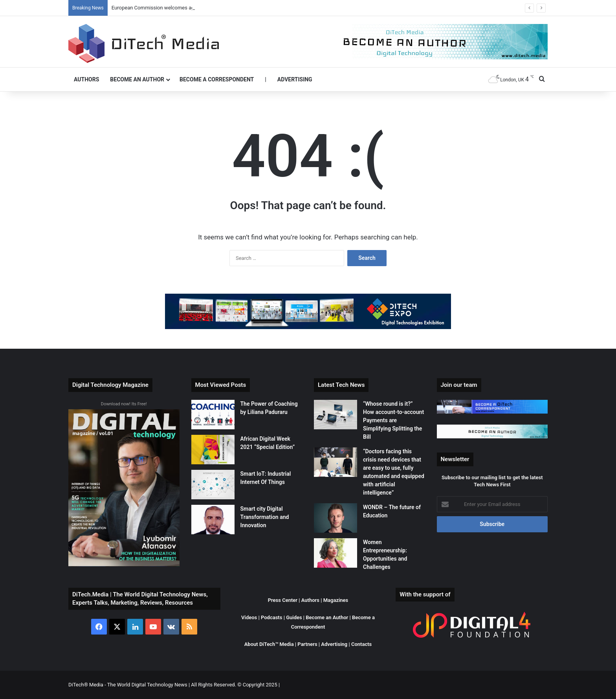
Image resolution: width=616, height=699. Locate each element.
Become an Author (137, 79)
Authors (86, 79)
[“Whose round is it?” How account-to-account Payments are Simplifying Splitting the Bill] (335, 415)
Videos (249, 617)
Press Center (283, 600)
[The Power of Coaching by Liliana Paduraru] (213, 415)
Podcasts (271, 617)
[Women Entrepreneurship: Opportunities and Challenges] (335, 553)
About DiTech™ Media (269, 644)
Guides (294, 617)
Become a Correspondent (217, 79)
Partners (307, 644)
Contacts (361, 644)
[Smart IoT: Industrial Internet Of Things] (213, 485)
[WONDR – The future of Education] (335, 518)
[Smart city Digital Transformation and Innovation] (213, 520)
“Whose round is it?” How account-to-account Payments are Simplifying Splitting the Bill (393, 420)
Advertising (295, 79)
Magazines (336, 600)
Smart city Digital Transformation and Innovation (265, 517)
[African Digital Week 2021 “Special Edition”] (213, 450)
